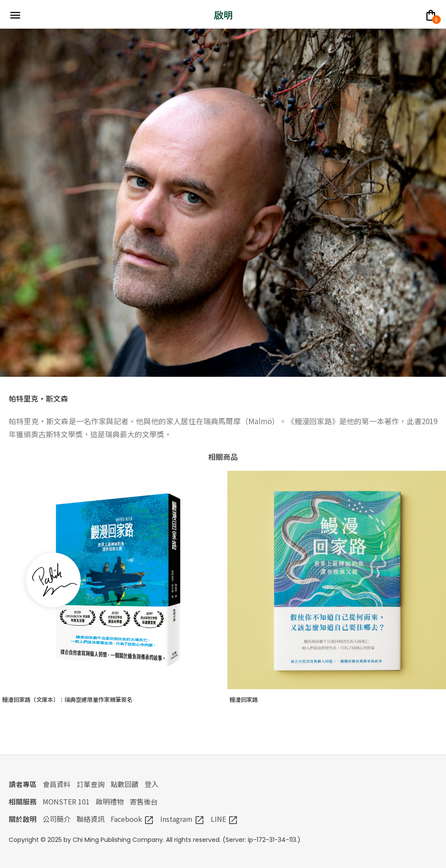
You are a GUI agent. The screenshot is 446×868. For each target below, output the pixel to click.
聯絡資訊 (91, 819)
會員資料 (57, 784)
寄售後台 (144, 801)
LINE (225, 819)
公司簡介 (57, 819)
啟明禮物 (110, 801)
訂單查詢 (91, 784)
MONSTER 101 (66, 801)
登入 (152, 784)
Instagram (182, 819)
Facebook (132, 819)
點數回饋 (125, 784)
